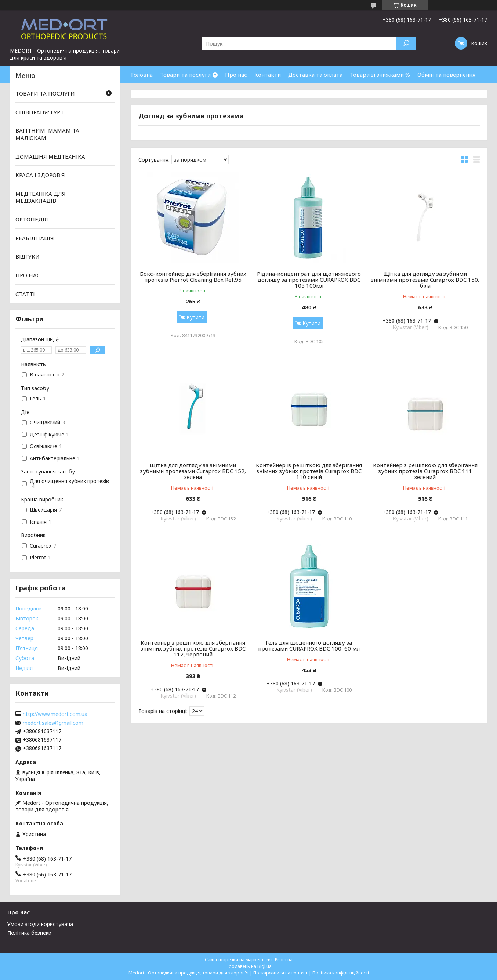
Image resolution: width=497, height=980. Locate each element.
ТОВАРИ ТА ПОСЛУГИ (45, 93)
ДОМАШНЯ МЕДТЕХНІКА (50, 156)
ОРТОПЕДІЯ (32, 219)
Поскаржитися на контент (280, 973)
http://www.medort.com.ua (55, 714)
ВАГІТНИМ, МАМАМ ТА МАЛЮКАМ (47, 134)
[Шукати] (406, 44)
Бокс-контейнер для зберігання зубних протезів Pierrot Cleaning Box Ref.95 (193, 277)
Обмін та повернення (446, 75)
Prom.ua (284, 960)
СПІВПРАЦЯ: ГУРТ (40, 112)
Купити (195, 317)
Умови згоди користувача (40, 924)
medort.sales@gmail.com (53, 723)
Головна (142, 75)
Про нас (236, 75)
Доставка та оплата (315, 75)
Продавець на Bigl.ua (249, 966)
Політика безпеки (29, 933)
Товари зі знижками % (380, 75)
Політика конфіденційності (341, 973)
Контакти (268, 75)
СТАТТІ (25, 293)
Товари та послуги (185, 75)
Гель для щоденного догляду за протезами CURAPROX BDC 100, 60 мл (309, 645)
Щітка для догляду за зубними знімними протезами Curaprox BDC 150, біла (425, 280)
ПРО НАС (28, 275)
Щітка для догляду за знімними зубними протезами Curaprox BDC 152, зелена (193, 471)
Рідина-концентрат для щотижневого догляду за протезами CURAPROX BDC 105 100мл (309, 280)
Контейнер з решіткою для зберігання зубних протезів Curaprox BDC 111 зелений (425, 471)
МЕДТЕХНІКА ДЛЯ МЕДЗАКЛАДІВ (41, 197)
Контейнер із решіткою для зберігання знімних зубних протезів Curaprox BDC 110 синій (309, 471)
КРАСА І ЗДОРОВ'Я (40, 175)
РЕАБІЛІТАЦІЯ (35, 238)
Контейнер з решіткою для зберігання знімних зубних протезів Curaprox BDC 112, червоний (193, 648)
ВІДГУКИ (28, 256)
